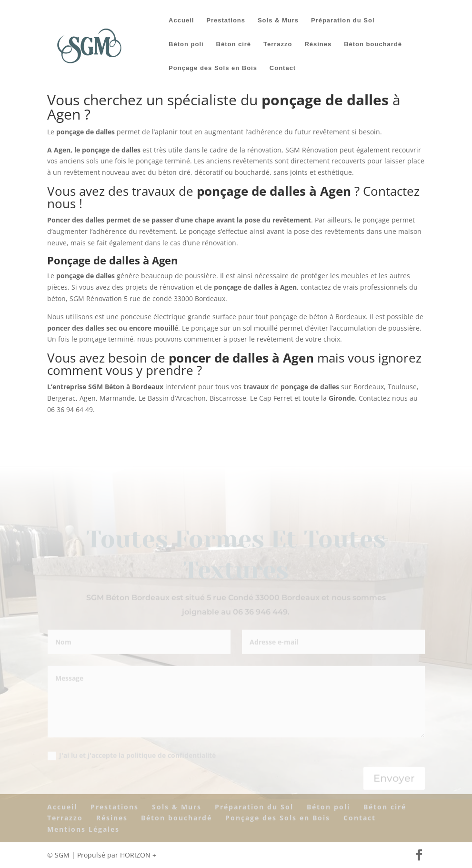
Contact (283, 68)
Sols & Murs (278, 20)
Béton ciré (234, 44)
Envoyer (394, 779)
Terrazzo (278, 44)
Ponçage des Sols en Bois (213, 68)
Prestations (226, 20)
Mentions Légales (83, 829)
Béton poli (186, 44)
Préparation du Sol (343, 20)
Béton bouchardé (373, 44)
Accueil (181, 20)
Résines (318, 44)
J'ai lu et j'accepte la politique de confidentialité (132, 756)
